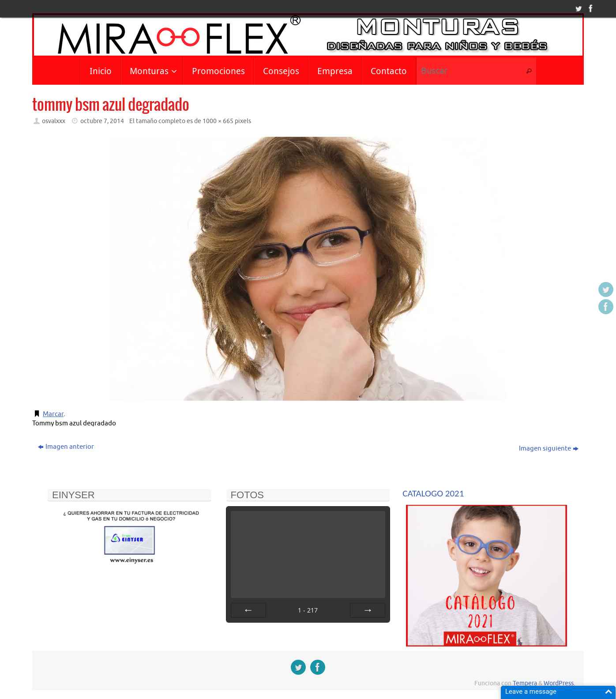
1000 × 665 (218, 121)
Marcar (53, 414)
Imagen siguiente (549, 449)
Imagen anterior (66, 447)
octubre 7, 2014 (102, 121)
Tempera (525, 683)
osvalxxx (54, 121)
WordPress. (559, 683)
